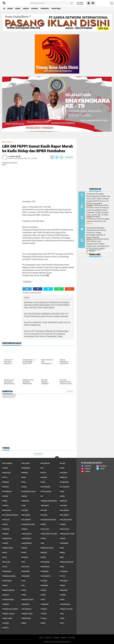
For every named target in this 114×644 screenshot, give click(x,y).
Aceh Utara (25, 463)
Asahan (5, 468)
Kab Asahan (7, 510)
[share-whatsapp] (61, 157)
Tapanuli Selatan (66, 609)
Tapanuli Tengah (8, 614)
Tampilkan (70, 391)
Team (62, 614)
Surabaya (6, 604)
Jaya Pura (63, 506)
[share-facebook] (52, 157)
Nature (43, 557)
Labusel (63, 538)
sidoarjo (6, 595)
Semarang (44, 585)
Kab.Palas (6, 520)
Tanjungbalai (26, 609)
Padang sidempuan (67, 562)
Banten (43, 473)
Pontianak (64, 581)
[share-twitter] (57, 157)
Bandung (25, 473)
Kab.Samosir (26, 520)
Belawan (44, 477)
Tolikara (6, 623)
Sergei (24, 590)
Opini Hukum (45, 562)
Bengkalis (64, 477)
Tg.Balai (44, 618)
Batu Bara (63, 473)
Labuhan (5, 534)
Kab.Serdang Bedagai (48, 520)
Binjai (24, 482)
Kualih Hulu (45, 529)
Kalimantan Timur (28, 524)
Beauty (5, 477)
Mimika (62, 553)
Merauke (44, 553)
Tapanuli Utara (27, 614)
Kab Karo (44, 510)
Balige (62, 468)
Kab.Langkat (64, 515)
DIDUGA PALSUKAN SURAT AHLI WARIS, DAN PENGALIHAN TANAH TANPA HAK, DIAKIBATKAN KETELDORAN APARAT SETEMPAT (97, 245)
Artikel (63, 463)
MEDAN (24, 553)
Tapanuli (44, 609)
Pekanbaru (45, 571)
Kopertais (6, 529)
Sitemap (64, 638)
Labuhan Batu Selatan (49, 534)
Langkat (5, 543)
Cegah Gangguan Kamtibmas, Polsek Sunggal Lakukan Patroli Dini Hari (98, 219)
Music (4, 557)
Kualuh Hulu (64, 529)
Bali (42, 468)
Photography (45, 576)
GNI (42, 496)
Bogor (43, 482)
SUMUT (62, 600)
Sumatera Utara (27, 600)
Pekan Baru (26, 571)
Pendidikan (45, 9)
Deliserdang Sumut (28, 491)
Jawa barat (45, 506)
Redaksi (57, 638)
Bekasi (24, 477)
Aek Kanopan (45, 463)
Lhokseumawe (26, 543)
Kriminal (25, 529)
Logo (42, 543)
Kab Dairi (25, 510)
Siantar (43, 590)
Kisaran (63, 524)
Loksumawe (64, 543)
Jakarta (26, 9)
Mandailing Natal (47, 548)
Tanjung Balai (65, 604)
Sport (24, 595)
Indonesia (63, 501)
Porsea (5, 585)
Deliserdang (7, 491)
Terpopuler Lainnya (95, 250)
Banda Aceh (6, 473)
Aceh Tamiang (7, 463)
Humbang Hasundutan (49, 501)
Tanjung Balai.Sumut (10, 609)
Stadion (63, 595)
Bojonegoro (64, 482)
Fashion (5, 496)
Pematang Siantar (9, 576)
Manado (24, 548)
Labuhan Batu (26, 534)
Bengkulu (6, 482)
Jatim (23, 506)
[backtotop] (57, 458)
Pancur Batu (45, 567)
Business (6, 487)
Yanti (62, 623)
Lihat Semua (38, 454)
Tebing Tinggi (7, 618)
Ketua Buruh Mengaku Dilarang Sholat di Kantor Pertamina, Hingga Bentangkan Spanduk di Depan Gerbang (96, 232)
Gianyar (24, 496)
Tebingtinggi (26, 618)
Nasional (35, 9)
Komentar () (69, 157)
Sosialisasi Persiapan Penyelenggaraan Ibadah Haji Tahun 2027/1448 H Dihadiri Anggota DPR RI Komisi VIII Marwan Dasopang (98, 198)
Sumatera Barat (8, 600)
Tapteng (44, 614)
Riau (23, 585)
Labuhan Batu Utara (67, 534)
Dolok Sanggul (46, 491)
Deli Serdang (65, 487)
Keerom (43, 524)
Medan (5, 553)
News (62, 557)
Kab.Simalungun (66, 520)
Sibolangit (64, 590)
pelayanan (64, 571)
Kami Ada (71, 638)
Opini (23, 562)
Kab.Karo (44, 515)
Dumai (62, 491)
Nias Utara (6, 562)
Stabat (43, 595)
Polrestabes (56, 9)
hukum (62, 496)
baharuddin (26, 468)
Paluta (5, 567)
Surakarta (25, 604)
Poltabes (44, 581)
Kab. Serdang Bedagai (10, 515)
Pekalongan (7, 571)
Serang (62, 585)
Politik (62, 576)
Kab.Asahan (26, 515)
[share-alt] (27, 289)
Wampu (43, 623)
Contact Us (49, 638)
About (41, 638)
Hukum (18, 9)
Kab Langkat (64, 510)
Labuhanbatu (26, 538)
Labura (43, 538)
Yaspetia (5, 628)
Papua (62, 567)
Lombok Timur (7, 548)
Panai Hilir (25, 567)
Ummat (24, 623)
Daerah (10, 9)
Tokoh (62, 618)
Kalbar (5, 524)
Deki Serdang (45, 487)
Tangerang (45, 604)
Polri (23, 581)
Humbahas (9, 142)
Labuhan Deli (7, 538)
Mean (62, 548)
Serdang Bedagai (8, 590)
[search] (52, 3)
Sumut (43, 600)
